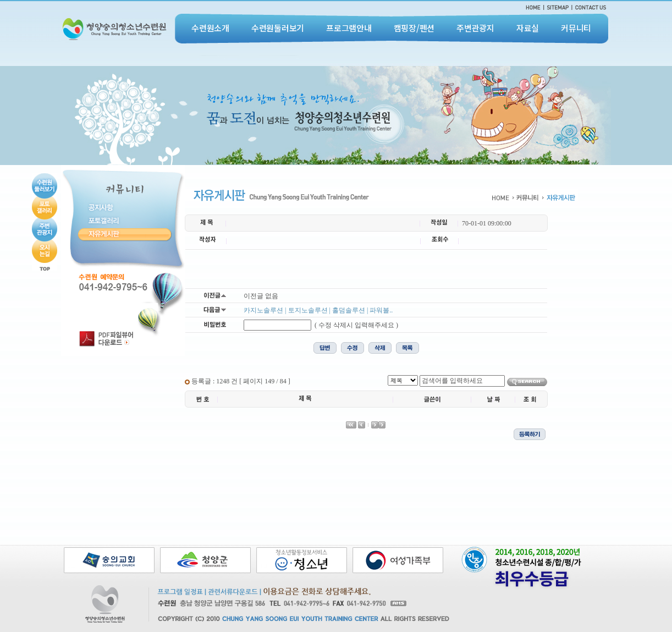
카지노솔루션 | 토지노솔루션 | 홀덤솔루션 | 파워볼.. (318, 310)
